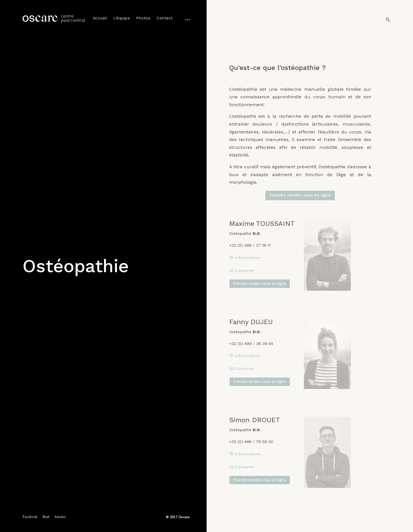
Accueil (100, 18)
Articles (60, 517)
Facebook (30, 517)
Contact (165, 18)
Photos (143, 18)
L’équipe (122, 18)
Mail (46, 517)
